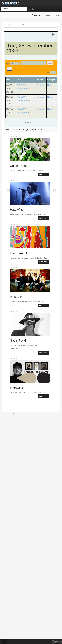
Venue (40, 80)
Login (33, 9)
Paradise (40, 85)
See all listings (23, 25)
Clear (9, 69)
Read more (43, 174)
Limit (48, 73)
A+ (51, 25)
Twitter (58, 15)
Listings (13, 25)
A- (57, 25)
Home (6, 25)
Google (48, 15)
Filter (8, 64)
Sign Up (30, 9)
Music (49, 85)
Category (52, 80)
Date (9, 80)
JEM (35, 122)
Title (19, 80)
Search (50, 64)
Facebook (37, 15)
